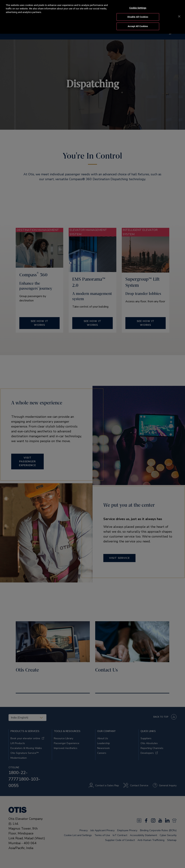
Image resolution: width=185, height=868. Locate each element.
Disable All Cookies (138, 12)
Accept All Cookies (138, 21)
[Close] (179, 12)
